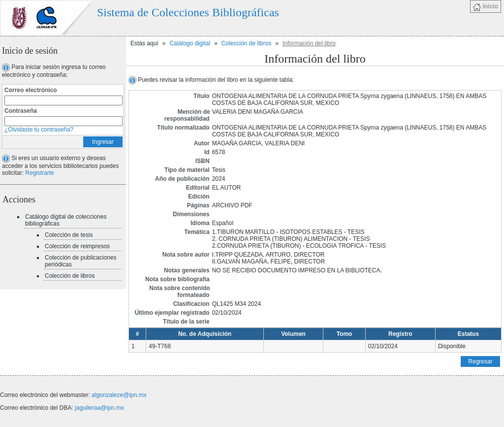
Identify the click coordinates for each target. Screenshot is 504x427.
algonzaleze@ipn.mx (119, 395)
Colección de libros (70, 276)
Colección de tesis (69, 235)
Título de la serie (186, 322)
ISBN (203, 161)
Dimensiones (191, 214)
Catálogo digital (190, 43)
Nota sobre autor (186, 255)
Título (202, 96)
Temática (197, 232)
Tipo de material (187, 170)
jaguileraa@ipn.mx (99, 408)
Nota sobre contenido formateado (179, 292)
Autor (202, 143)
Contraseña (21, 111)
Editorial (198, 188)
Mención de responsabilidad (187, 115)
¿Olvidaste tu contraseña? (39, 130)
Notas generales (187, 270)
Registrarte (40, 173)
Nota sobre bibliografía (177, 279)
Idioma (200, 223)
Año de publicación (182, 179)
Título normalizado (183, 128)
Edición (199, 197)
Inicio (486, 7)
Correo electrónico (31, 90)
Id (207, 152)
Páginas (198, 205)
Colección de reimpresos (77, 246)
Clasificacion (191, 304)
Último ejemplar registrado (172, 313)
